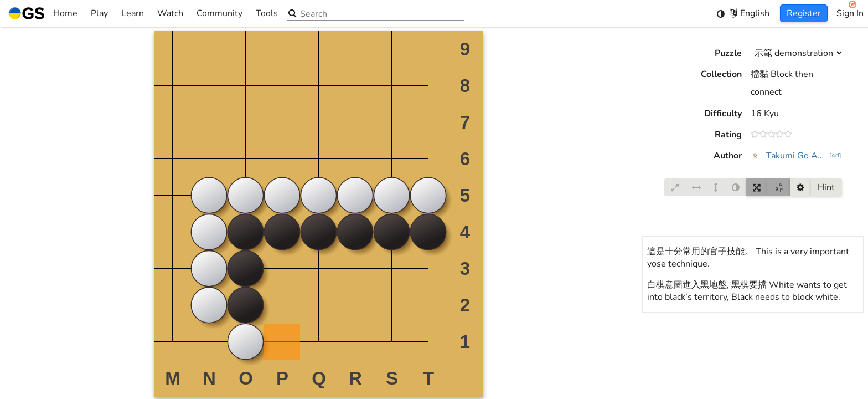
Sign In (850, 13)
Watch (170, 13)
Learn (133, 13)
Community (219, 13)
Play (99, 13)
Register (804, 13)
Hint (826, 187)
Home (43, 13)
